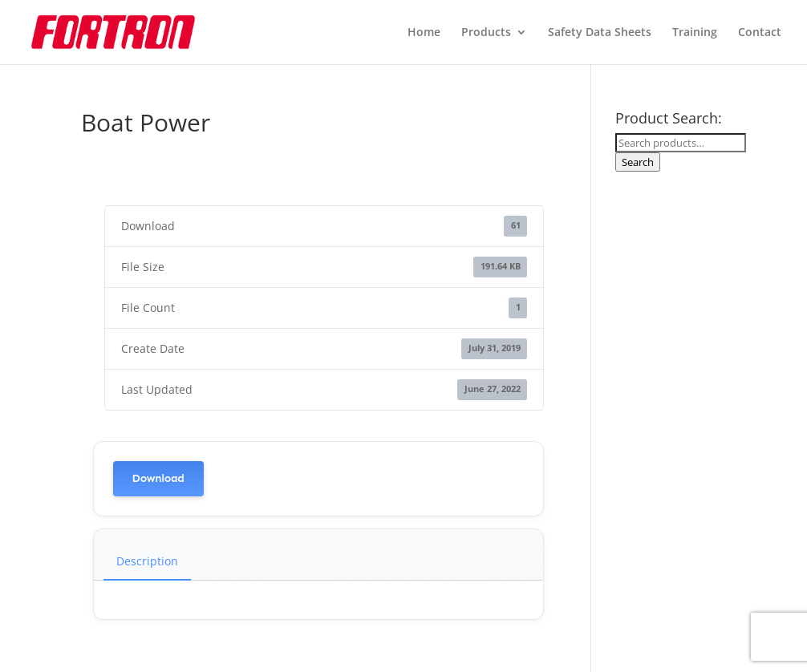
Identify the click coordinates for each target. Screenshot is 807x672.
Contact (760, 33)
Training (695, 33)
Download (158, 478)
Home (424, 33)
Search (638, 162)
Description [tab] (147, 561)
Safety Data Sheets (600, 33)
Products (486, 33)
